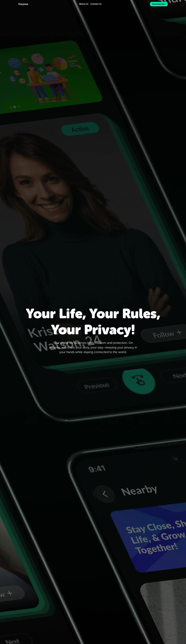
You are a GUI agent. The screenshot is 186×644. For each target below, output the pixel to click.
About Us (84, 4)
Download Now (159, 4)
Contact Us (96, 4)
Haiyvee (23, 4)
